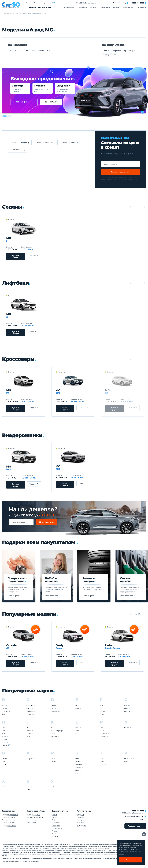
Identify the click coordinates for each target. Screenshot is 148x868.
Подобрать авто (51, 102)
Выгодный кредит (8, 823)
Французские (82, 825)
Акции (93, 7)
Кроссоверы (129, 51)
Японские (80, 817)
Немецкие (80, 820)
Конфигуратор (32, 820)
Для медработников (9, 820)
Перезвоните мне (135, 826)
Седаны (106, 51)
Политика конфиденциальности (11, 861)
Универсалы (56, 823)
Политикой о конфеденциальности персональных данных (130, 852)
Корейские (81, 823)
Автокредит (69, 7)
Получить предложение (121, 172)
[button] (5, 116)
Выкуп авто (105, 7)
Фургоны (55, 834)
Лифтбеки (117, 51)
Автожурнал (129, 7)
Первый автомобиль (9, 817)
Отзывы (142, 820)
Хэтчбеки (55, 817)
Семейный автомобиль (10, 814)
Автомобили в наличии (35, 817)
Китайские (81, 814)
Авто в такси (31, 823)
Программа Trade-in (9, 825)
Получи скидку (47, 522)
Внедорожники (110, 55)
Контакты (142, 7)
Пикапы (55, 831)
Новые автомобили (34, 814)
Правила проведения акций (31, 861)
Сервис (116, 7)
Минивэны (56, 836)
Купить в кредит (16, 257)
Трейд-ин (82, 7)
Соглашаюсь (131, 860)
